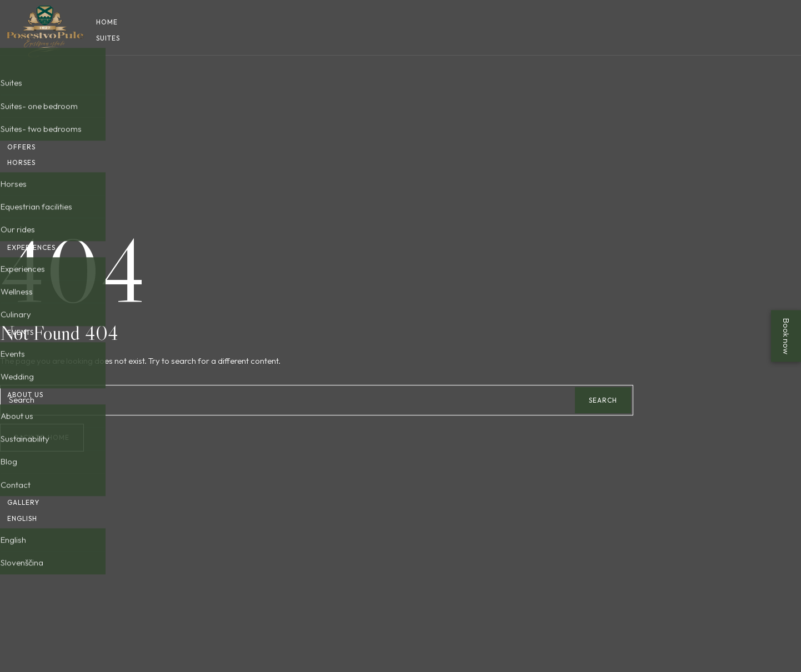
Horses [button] (21, 170)
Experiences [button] (31, 271)
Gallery (23, 575)
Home (107, 22)
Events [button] (21, 372)
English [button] (22, 591)
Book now (786, 336)
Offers (21, 155)
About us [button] (25, 451)
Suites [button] (108, 38)
